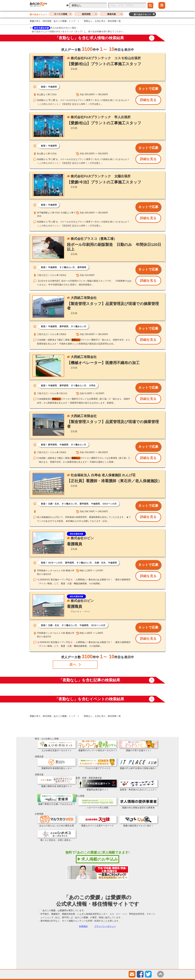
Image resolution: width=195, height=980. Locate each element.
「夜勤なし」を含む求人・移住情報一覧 (101, 21)
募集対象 (112, 14)
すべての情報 (61, 14)
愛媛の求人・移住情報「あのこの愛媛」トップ (53, 21)
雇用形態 (86, 14)
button (152, 38)
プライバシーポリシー (105, 926)
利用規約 (83, 926)
